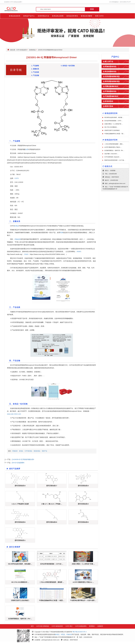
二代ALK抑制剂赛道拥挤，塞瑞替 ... (52, 582)
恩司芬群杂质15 (83, 504)
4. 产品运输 (35, 75)
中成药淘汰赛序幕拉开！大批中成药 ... (83, 600)
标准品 (16, 226)
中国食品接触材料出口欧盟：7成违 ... (52, 600)
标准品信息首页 (15, 16)
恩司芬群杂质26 (20, 522)
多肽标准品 (109, 101)
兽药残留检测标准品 (112, 81)
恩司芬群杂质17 (52, 486)
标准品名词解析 (87, 16)
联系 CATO (99, 16)
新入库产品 (109, 62)
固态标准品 (37, 451)
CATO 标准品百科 (57, 626)
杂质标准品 (32, 50)
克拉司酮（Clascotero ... (111, 154)
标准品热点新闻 (58, 16)
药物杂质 (18, 239)
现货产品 (44, 451)
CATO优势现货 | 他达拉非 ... (113, 157)
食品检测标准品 (111, 71)
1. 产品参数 (35, 66)
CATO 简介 (69, 626)
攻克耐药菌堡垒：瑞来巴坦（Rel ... (20, 619)
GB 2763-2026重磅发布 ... (20, 582)
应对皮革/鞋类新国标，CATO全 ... (52, 564)
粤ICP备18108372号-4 (80, 632)
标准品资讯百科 (111, 113)
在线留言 (100, 626)
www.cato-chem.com (14, 414)
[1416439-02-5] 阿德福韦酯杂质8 (23, 459)
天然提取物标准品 (112, 96)
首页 (32, 626)
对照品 (63, 634)
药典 (62, 233)
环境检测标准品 (111, 91)
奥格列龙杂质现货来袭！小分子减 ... (115, 160)
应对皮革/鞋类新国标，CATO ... (114, 121)
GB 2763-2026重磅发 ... (111, 127)
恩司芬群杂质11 (20, 540)
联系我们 (92, 626)
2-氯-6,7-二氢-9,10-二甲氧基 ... (52, 504)
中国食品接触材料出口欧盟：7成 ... (115, 134)
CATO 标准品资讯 (81, 626)
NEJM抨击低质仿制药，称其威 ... (114, 117)
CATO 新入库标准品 (43, 626)
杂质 (27, 149)
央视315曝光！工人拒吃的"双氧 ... (83, 564)
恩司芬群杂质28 (52, 522)
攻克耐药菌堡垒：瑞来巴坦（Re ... (114, 150)
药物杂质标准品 (111, 66)
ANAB (79, 252)
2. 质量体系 (35, 69)
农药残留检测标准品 (112, 76)
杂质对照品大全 (43, 16)
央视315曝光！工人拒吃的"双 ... (114, 124)
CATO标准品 (28, 451)
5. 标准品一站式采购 (68, 66)
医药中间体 (109, 106)
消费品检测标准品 (112, 86)
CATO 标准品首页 (22, 50)
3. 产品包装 (35, 72)
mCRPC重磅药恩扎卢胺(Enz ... (83, 582)
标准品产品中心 (29, 16)
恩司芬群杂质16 (20, 486)
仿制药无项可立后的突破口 (20, 600)
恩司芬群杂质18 (83, 486)
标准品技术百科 (111, 140)
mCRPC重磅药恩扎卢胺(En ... (113, 147)
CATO (17, 178)
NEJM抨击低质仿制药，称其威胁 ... (20, 564)
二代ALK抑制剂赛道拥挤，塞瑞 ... (114, 144)
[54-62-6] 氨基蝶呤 (18, 463)
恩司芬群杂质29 (83, 522)
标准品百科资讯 (72, 16)
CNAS (26, 254)
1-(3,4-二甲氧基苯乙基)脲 (20, 504)
